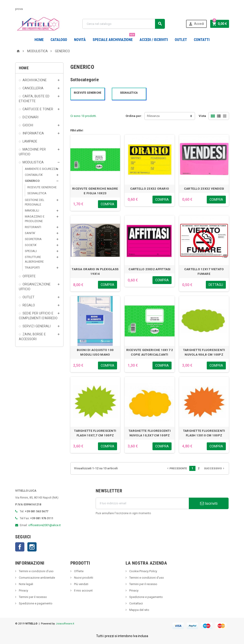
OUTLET (181, 40)
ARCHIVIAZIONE (35, 80)
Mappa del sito (139, 610)
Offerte (78, 571)
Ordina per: (134, 116)
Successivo (215, 468)
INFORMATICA (33, 133)
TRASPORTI (32, 268)
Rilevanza (153, 116)
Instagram (32, 547)
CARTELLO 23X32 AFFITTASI (149, 269)
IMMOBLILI (32, 210)
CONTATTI (202, 40)
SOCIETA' (31, 245)
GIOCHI (28, 125)
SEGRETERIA (33, 239)
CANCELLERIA (33, 88)
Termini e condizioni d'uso (36, 571)
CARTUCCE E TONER (38, 109)
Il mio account (83, 590)
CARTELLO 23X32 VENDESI (204, 189)
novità (80, 40)
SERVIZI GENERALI (37, 326)
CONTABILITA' (34, 175)
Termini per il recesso (33, 597)
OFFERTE (29, 276)
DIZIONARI (30, 117)
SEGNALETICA (37, 193)
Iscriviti (209, 503)
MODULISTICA (33, 162)
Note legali (26, 584)
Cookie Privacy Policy (143, 571)
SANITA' (30, 233)
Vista (202, 116)
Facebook (20, 547)
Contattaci (136, 603)
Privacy (23, 590)
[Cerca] (124, 24)
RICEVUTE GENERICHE (42, 187)
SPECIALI (31, 251)
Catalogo (59, 40)
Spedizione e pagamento (35, 603)
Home (39, 40)
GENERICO (32, 181)
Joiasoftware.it (65, 624)
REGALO (29, 305)
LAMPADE (30, 141)
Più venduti (81, 584)
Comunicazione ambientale (37, 578)
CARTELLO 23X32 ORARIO (150, 189)
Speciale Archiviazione (114, 38)
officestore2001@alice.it (44, 525)
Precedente (177, 468)
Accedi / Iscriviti (154, 40)
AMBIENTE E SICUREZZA (41, 169)
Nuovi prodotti (83, 578)
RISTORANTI (33, 227)
